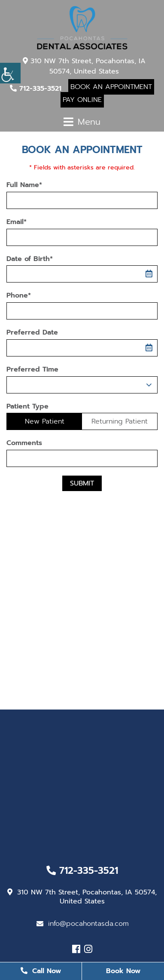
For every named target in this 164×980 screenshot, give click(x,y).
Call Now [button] (41, 971)
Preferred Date (32, 333)
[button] (10, 73)
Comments (24, 443)
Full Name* (24, 185)
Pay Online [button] (82, 100)
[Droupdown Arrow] (149, 385)
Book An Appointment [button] (111, 87)
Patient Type (27, 407)
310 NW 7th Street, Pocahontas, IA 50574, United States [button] (84, 66)
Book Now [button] (123, 971)
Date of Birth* (30, 259)
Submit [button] (82, 483)
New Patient (45, 421)
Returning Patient (120, 421)
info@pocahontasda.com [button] (83, 924)
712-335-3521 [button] (36, 89)
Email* (17, 222)
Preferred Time (32, 370)
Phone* (19, 296)
